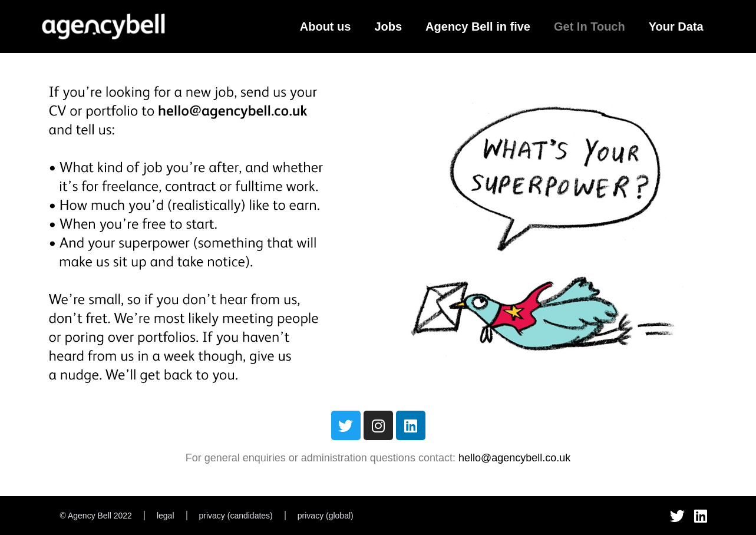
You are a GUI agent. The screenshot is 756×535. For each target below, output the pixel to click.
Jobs (388, 27)
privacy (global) (326, 516)
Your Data (676, 27)
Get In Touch (590, 27)
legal (166, 516)
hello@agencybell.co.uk (514, 458)
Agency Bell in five (478, 27)
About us (326, 27)
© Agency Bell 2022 (96, 516)
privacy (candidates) (236, 516)
